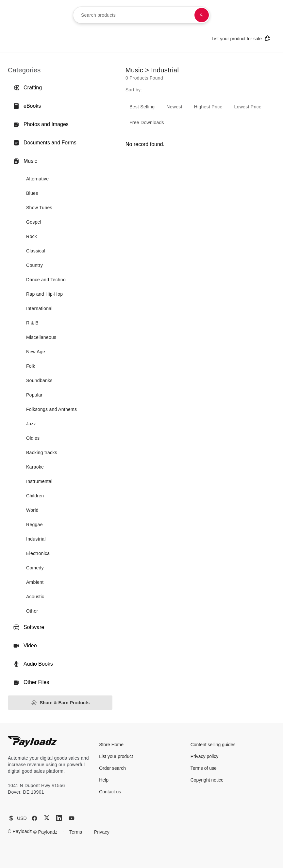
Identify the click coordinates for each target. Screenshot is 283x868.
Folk (31, 366)
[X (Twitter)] (47, 818)
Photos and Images (41, 124)
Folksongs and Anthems (51, 409)
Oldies (33, 438)
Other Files (31, 682)
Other (32, 611)
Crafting (27, 88)
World (32, 510)
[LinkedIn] (59, 818)
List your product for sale (241, 38)
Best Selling (142, 107)
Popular (34, 395)
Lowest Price (248, 107)
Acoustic (35, 597)
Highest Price (208, 107)
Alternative (37, 179)
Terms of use (204, 768)
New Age (36, 352)
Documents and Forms (45, 143)
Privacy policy (205, 756)
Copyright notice (207, 780)
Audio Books (33, 664)
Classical (36, 251)
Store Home (111, 745)
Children (35, 496)
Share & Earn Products (60, 703)
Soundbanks (39, 380)
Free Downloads (147, 122)
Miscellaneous (41, 337)
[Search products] (202, 15)
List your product (116, 756)
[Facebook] (34, 818)
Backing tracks (42, 452)
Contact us (110, 792)
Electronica (38, 553)
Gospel (34, 222)
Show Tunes (39, 208)
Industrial (36, 539)
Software (29, 627)
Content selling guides (213, 745)
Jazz (31, 424)
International (39, 308)
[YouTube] (72, 818)
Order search (112, 768)
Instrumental (39, 481)
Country (34, 265)
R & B (32, 323)
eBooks (27, 106)
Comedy (35, 568)
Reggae (34, 525)
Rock (32, 236)
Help (104, 780)
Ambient (35, 582)
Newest (174, 107)
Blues (32, 193)
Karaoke (35, 467)
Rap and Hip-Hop (44, 294)
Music (25, 161)
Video (25, 646)
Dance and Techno (46, 280)
